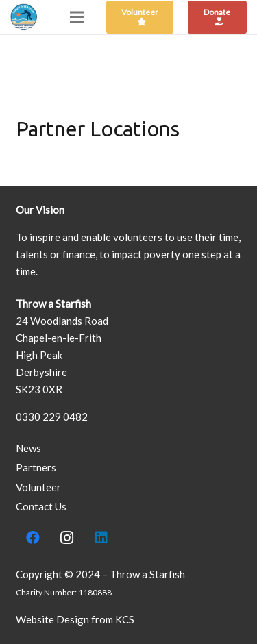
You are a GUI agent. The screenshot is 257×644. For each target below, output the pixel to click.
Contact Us (41, 506)
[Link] (24, 17)
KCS (125, 619)
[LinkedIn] (101, 538)
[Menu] (77, 17)
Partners (36, 467)
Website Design (52, 619)
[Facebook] (33, 538)
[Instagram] (67, 538)
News (28, 448)
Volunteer (38, 487)
